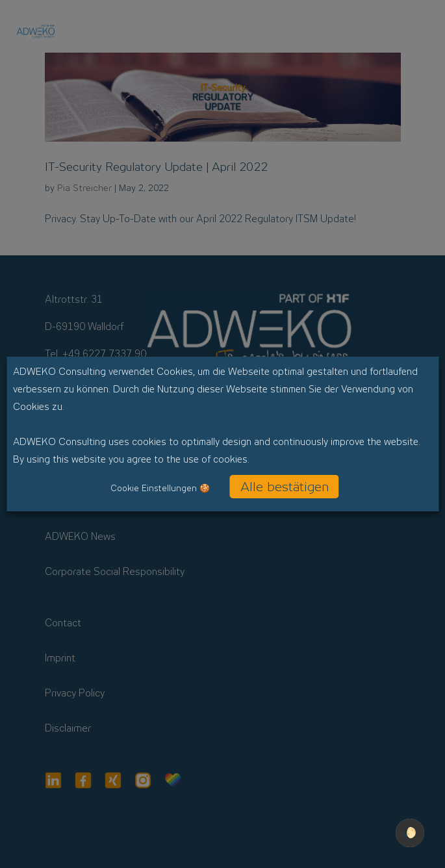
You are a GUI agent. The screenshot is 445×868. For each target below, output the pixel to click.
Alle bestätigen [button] (285, 487)
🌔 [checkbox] (410, 833)
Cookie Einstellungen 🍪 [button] (160, 488)
